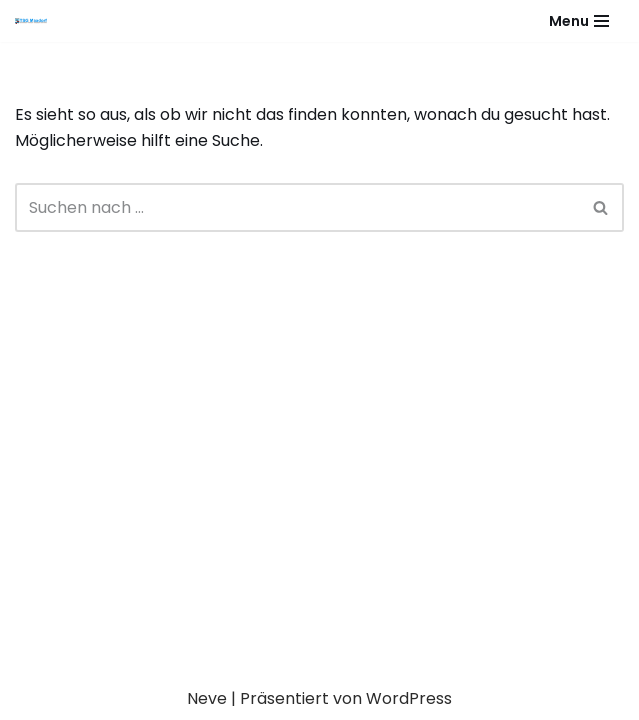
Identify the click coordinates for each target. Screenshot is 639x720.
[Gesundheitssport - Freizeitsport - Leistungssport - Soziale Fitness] (36, 21)
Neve (207, 698)
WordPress (409, 698)
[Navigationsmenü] (579, 21)
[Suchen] (297, 207)
